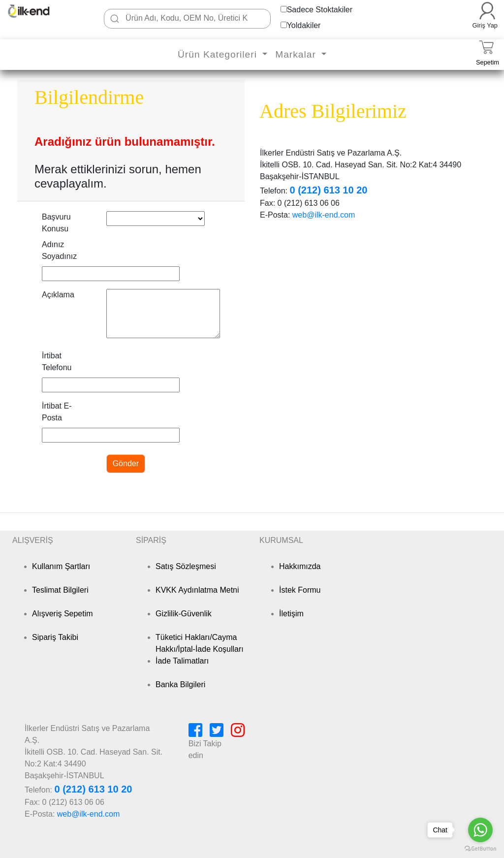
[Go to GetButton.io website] (480, 848)
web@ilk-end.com (324, 215)
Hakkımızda (300, 566)
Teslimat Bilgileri (60, 590)
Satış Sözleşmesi (186, 566)
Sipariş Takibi (55, 637)
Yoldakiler (304, 25)
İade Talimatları (182, 661)
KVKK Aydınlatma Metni (197, 590)
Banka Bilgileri (180, 684)
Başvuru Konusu (56, 223)
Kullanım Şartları (61, 566)
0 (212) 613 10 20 (328, 190)
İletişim (291, 614)
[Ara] (115, 19)
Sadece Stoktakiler (320, 10)
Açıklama (58, 295)
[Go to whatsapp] (480, 830)
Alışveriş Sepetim (63, 614)
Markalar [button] (297, 54)
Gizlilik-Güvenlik (184, 614)
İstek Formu (300, 590)
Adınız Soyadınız (59, 250)
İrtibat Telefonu (57, 362)
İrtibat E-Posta (57, 412)
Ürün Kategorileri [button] (219, 54)
